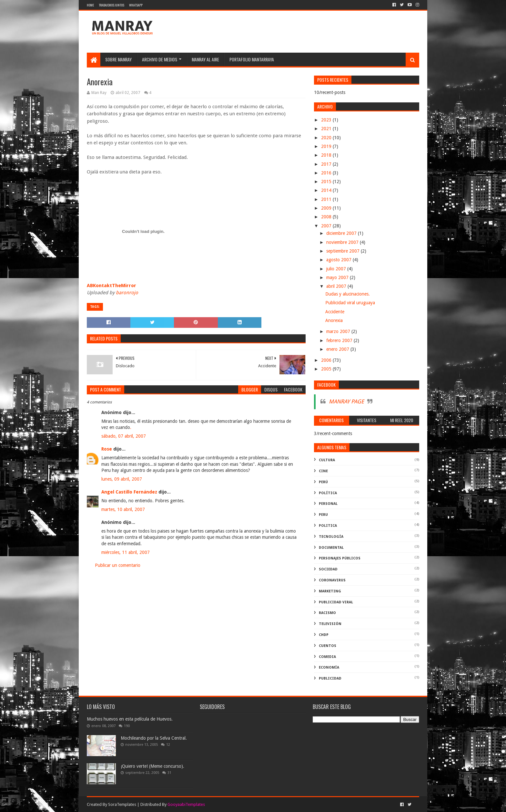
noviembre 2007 (343, 242)
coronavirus (332, 580)
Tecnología (331, 537)
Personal (328, 504)
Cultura (327, 460)
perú (323, 482)
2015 (327, 182)
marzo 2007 (339, 331)
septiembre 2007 (344, 251)
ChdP (324, 635)
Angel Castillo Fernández (129, 492)
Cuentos (328, 646)
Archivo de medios (160, 59)
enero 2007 (338, 349)
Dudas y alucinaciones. (348, 294)
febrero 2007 (340, 340)
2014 (327, 190)
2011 (327, 199)
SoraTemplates (122, 804)
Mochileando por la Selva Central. (154, 738)
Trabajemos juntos (111, 5)
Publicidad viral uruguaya (350, 303)
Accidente (335, 312)
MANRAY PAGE (346, 401)
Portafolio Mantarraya (252, 59)
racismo (327, 613)
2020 (327, 138)
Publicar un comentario (118, 565)
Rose (107, 449)
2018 (327, 155)
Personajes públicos (340, 558)
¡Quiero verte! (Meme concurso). (152, 766)
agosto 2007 (339, 260)
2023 (327, 120)
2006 (327, 360)
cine (323, 471)
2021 (327, 129)
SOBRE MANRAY (118, 59)
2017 (327, 164)
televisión (330, 624)
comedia (327, 657)
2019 (327, 146)
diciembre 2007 (342, 233)
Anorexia (334, 320)
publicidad (330, 678)
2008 (327, 217)
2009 (327, 208)
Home (90, 5)
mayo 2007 (338, 277)
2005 (327, 369)
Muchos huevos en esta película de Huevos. (130, 719)
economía (329, 667)
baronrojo (127, 293)
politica (328, 526)
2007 (327, 226)
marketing (330, 591)
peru (323, 515)
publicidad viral (336, 602)
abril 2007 (337, 286)
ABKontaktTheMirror (111, 286)
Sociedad (328, 569)
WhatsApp (136, 5)
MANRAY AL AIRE (205, 59)
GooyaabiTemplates (186, 804)
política (328, 493)
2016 (327, 173)
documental (331, 548)
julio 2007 (337, 269)
